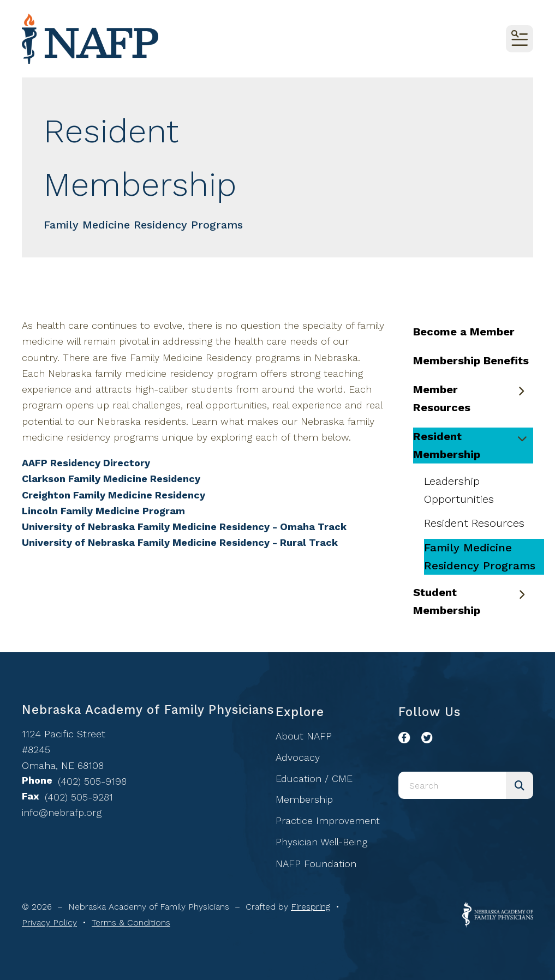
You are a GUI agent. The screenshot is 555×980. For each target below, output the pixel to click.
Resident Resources (474, 523)
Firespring (311, 907)
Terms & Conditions (131, 922)
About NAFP (304, 736)
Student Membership (473, 601)
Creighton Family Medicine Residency (114, 495)
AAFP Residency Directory (86, 463)
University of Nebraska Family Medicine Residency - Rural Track (180, 542)
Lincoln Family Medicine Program (103, 511)
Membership (304, 799)
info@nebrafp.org (62, 812)
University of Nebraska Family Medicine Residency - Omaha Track (184, 527)
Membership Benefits (471, 360)
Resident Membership (473, 445)
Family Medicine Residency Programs (480, 557)
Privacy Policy (49, 922)
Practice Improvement (328, 820)
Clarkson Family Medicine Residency (111, 479)
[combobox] (452, 785)
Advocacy (298, 757)
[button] (520, 39)
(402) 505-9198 (92, 781)
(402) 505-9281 (79, 797)
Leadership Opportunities (459, 490)
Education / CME (314, 778)
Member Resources (473, 398)
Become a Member (464, 332)
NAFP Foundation (316, 864)
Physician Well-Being (321, 842)
